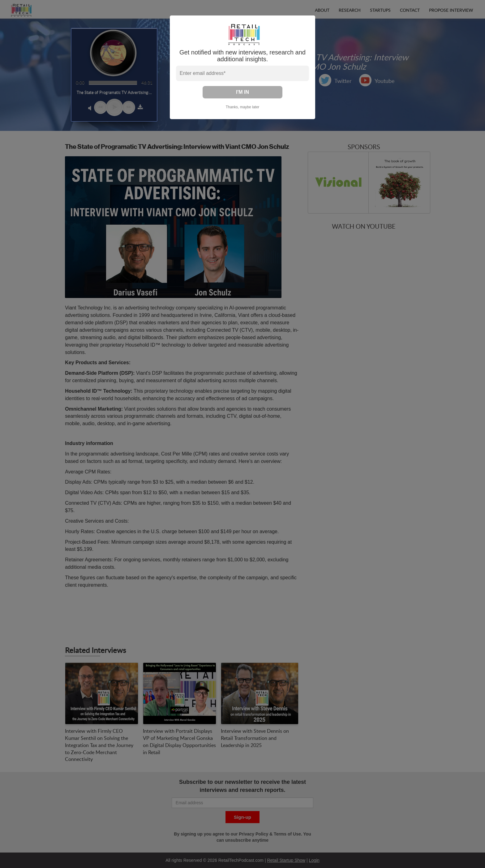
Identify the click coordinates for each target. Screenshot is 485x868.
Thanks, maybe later (243, 107)
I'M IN (242, 92)
